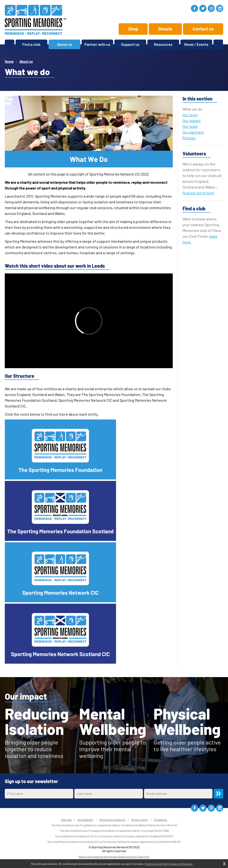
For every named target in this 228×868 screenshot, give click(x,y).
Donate (165, 29)
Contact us (203, 29)
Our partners (193, 132)
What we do (192, 109)
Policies (189, 138)
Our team (190, 126)
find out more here (198, 193)
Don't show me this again (178, 864)
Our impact (192, 121)
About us (26, 62)
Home (9, 62)
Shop (133, 29)
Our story (190, 115)
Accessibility (85, 820)
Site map (66, 820)
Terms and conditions (112, 820)
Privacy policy (140, 820)
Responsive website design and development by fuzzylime (114, 856)
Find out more (153, 864)
